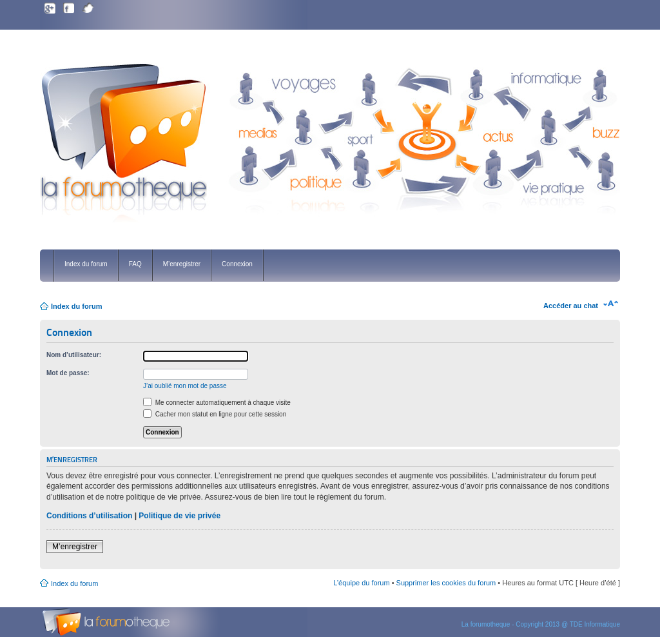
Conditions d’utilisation (89, 516)
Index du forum (86, 264)
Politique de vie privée (180, 516)
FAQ (135, 264)
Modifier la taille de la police (611, 304)
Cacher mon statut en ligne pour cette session (215, 414)
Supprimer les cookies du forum (446, 583)
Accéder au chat (571, 306)
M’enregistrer (182, 264)
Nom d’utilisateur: (74, 355)
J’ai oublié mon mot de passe (185, 386)
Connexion (237, 264)
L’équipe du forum (361, 583)
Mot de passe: (68, 373)
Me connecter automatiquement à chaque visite (217, 403)
